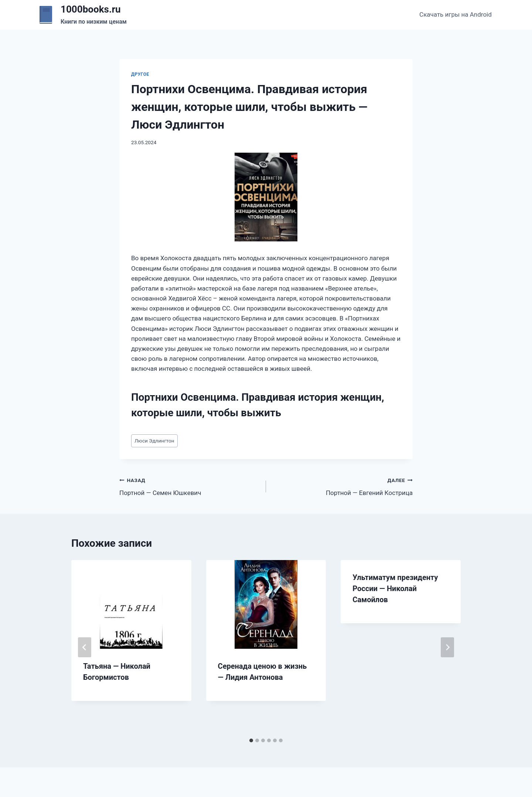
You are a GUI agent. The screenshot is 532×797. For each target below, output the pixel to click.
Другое (140, 74)
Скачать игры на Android (456, 14)
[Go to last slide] (85, 647)
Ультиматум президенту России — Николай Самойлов (395, 589)
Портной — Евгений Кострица (342, 486)
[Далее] (447, 647)
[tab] (251, 740)
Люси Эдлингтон (154, 441)
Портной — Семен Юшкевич (190, 486)
